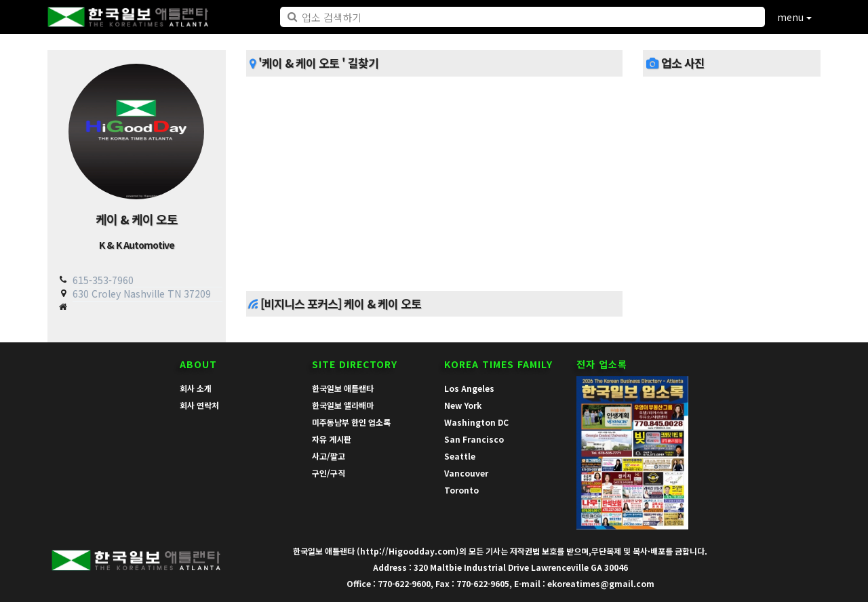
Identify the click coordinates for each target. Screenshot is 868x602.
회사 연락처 (199, 405)
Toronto (461, 490)
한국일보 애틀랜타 (343, 388)
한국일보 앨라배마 (343, 405)
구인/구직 (329, 473)
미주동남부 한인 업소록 (351, 422)
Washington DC (476, 422)
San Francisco (474, 439)
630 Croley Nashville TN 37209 (142, 294)
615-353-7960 (103, 280)
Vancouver (466, 473)
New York (463, 405)
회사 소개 (196, 388)
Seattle (460, 456)
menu (794, 17)
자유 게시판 (332, 439)
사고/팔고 (329, 456)
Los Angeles (469, 388)
